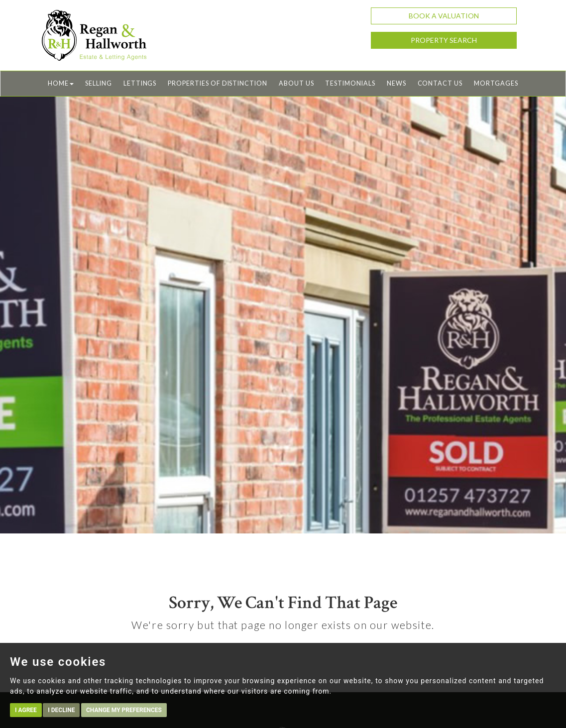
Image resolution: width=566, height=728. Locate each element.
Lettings (140, 83)
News (396, 83)
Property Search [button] (444, 40)
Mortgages (496, 83)
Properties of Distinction (218, 83)
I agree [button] (26, 710)
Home (61, 83)
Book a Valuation (444, 16)
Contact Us (440, 83)
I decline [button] (61, 710)
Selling (99, 83)
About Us (296, 83)
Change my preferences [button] (124, 710)
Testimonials (350, 83)
